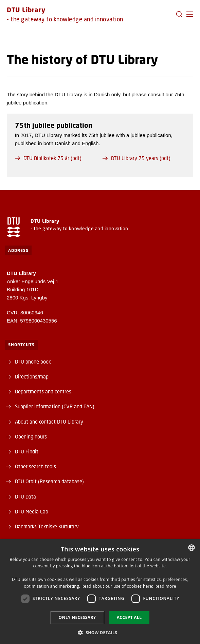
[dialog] (100, 592)
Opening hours (31, 436)
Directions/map (32, 376)
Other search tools (35, 466)
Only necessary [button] (77, 617)
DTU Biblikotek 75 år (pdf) (48, 158)
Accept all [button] (129, 617)
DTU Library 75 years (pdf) (137, 158)
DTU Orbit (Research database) (49, 481)
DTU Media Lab (32, 511)
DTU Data (25, 496)
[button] (190, 14)
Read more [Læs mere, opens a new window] (165, 586)
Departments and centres (43, 391)
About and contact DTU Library (49, 422)
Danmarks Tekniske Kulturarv (47, 526)
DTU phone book (33, 362)
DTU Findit (27, 451)
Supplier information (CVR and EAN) (55, 406)
